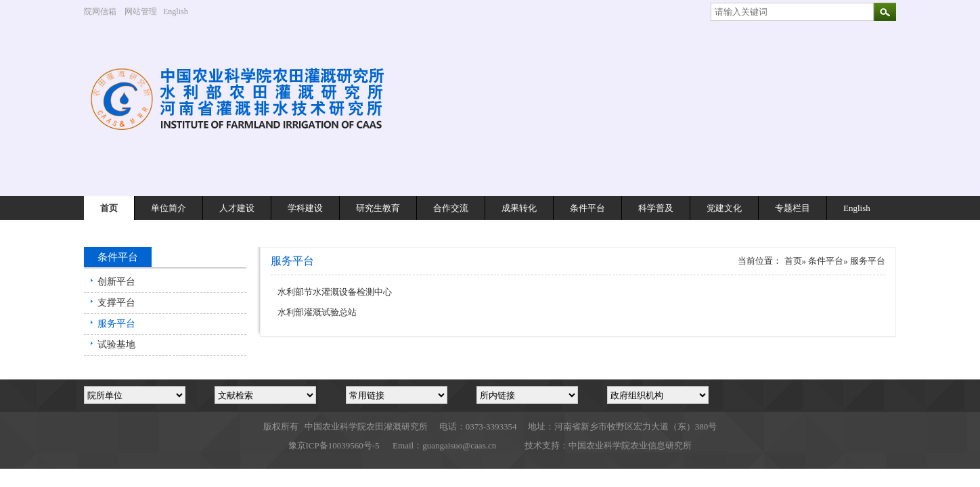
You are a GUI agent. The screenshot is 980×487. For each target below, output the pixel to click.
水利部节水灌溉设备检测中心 (335, 292)
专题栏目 (793, 208)
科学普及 (656, 208)
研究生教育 (378, 208)
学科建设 (305, 208)
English (181, 11)
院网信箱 (100, 11)
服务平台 (116, 324)
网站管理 (141, 11)
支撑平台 (116, 303)
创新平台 (116, 282)
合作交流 (451, 208)
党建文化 (724, 208)
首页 (109, 208)
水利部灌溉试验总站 (317, 312)
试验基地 (116, 345)
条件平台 (587, 208)
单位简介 (169, 208)
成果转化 (519, 208)
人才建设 (237, 208)
